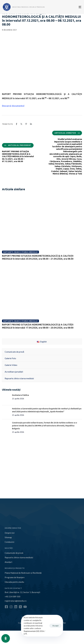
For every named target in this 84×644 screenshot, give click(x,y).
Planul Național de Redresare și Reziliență (23, 573)
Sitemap (8, 537)
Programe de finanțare (15, 577)
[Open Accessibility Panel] (6, 638)
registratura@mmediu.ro (16, 601)
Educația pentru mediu (14, 582)
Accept (56, 626)
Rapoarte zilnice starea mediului (19, 557)
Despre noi (10, 533)
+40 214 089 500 (13, 596)
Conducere (9, 542)
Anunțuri (8, 562)
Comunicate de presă (14, 553)
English (42, 342)
